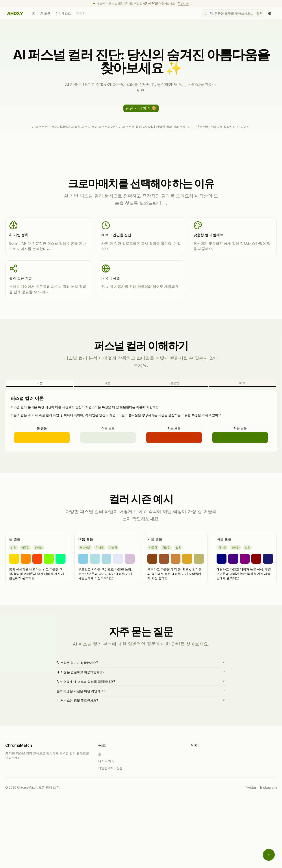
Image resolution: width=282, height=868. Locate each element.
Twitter (251, 787)
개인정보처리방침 (110, 768)
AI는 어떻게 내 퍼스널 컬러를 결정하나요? (141, 681)
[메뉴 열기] (269, 855)
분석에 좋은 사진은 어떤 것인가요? (141, 691)
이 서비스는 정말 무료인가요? (141, 700)
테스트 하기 (106, 761)
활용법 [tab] (175, 383)
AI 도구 (45, 13)
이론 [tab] (40, 383)
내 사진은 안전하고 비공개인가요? (141, 672)
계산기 (81, 13)
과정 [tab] (107, 383)
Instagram (268, 787)
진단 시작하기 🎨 (141, 108)
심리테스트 (63, 13)
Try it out (183, 3)
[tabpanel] (141, 421)
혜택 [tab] (242, 383)
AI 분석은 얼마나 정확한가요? (141, 662)
